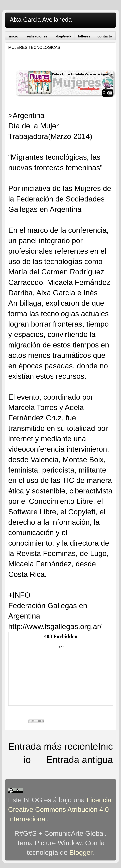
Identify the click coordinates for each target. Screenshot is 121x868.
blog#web (63, 36)
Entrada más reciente (53, 746)
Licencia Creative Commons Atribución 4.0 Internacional (60, 809)
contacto (105, 36)
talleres (84, 36)
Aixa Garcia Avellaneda (41, 20)
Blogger (81, 852)
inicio (14, 36)
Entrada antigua (79, 760)
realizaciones (37, 36)
